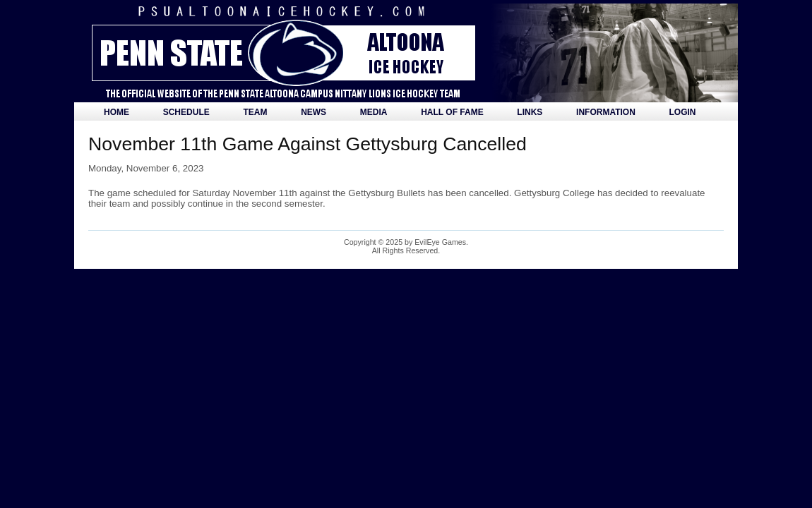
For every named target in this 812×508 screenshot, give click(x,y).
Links (530, 112)
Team (255, 112)
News (314, 112)
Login (683, 112)
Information (606, 112)
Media (374, 112)
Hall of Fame (452, 112)
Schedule (186, 112)
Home (117, 112)
